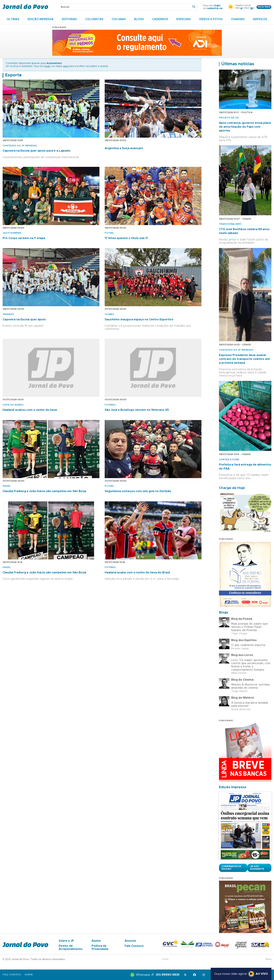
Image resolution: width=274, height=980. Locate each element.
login (217, 6)
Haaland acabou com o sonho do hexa (30, 410)
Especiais (183, 19)
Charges (238, 19)
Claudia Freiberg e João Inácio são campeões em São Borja (44, 491)
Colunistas (94, 19)
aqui (66, 66)
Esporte (13, 75)
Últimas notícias (238, 64)
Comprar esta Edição (231, 868)
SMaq (268, 959)
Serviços (260, 19)
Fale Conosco (134, 946)
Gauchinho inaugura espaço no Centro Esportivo (139, 319)
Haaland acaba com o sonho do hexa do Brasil (137, 573)
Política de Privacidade (100, 947)
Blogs (139, 19)
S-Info (165, 959)
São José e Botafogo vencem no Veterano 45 (137, 410)
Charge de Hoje (232, 488)
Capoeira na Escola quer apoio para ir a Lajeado (37, 151)
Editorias (69, 19)
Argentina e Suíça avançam (124, 148)
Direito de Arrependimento (71, 947)
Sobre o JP (66, 941)
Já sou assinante (257, 868)
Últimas (13, 19)
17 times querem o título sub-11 (126, 238)
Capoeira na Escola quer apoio (24, 319)
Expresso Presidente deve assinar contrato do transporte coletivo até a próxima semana (244, 359)
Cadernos (160, 19)
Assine (96, 941)
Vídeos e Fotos (211, 19)
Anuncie (130, 941)
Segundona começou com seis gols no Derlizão (138, 491)
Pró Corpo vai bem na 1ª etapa (24, 238)
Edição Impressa (41, 19)
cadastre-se (215, 8)
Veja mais (264, 7)
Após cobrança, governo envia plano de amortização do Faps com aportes (245, 127)
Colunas (119, 19)
